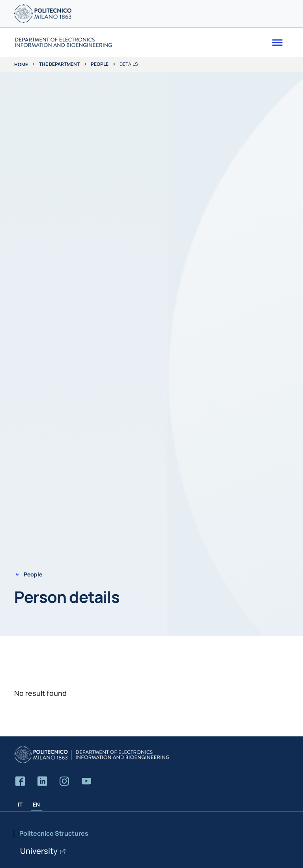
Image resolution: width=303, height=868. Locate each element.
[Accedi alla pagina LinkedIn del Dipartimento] (42, 782)
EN (36, 804)
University (39, 851)
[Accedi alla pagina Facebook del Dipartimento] (20, 782)
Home (21, 64)
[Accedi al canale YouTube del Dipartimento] (86, 782)
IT (20, 804)
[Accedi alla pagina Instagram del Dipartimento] (64, 782)
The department (59, 64)
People (100, 64)
